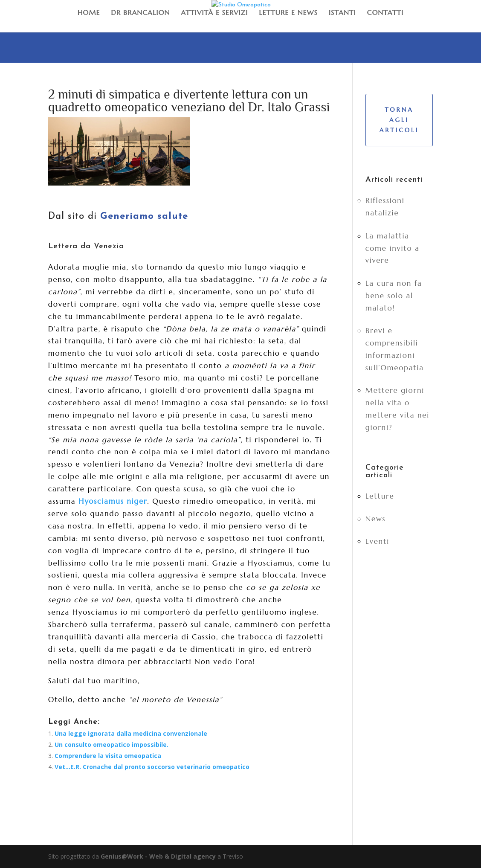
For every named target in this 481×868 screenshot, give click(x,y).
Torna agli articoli (399, 120)
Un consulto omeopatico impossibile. (112, 745)
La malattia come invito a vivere (393, 248)
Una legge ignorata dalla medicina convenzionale (131, 733)
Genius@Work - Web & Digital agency (158, 856)
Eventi (377, 541)
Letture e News (288, 12)
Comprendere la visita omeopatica (108, 756)
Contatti (385, 12)
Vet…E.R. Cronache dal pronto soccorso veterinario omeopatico (152, 767)
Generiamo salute (144, 216)
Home (89, 12)
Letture (380, 496)
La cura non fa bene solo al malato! (394, 296)
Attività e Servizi (214, 12)
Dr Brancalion (140, 12)
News (375, 519)
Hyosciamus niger (113, 501)
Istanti (342, 12)
